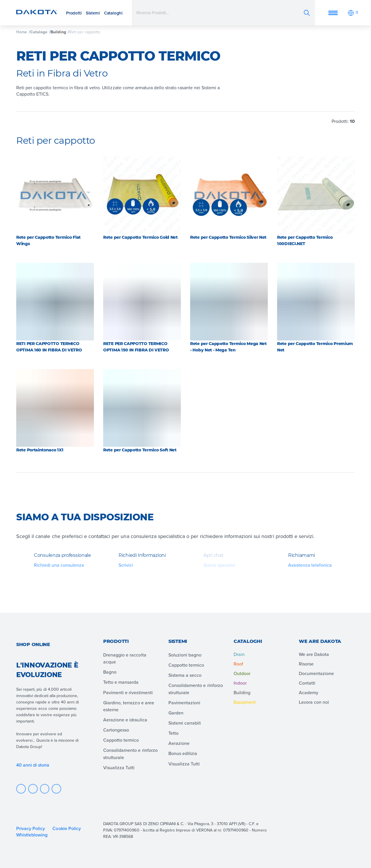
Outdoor (242, 673)
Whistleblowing (32, 835)
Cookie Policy (67, 828)
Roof (238, 664)
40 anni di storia (33, 765)
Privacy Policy (31, 828)
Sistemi (93, 13)
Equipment (245, 702)
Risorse (306, 664)
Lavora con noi (314, 702)
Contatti (307, 683)
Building (58, 32)
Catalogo (39, 32)
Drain (239, 654)
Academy (309, 692)
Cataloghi (113, 13)
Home (22, 32)
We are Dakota (314, 654)
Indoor (240, 683)
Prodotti (74, 13)
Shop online (33, 644)
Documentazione (316, 673)
